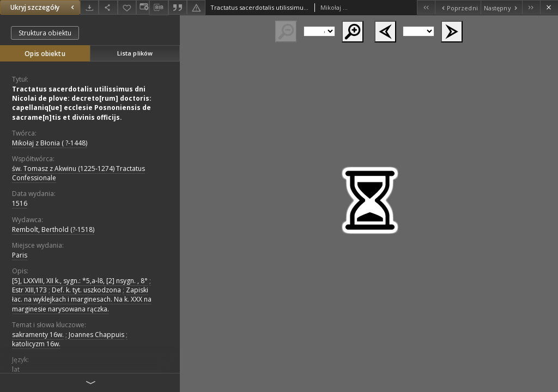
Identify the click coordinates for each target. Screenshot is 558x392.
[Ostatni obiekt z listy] (531, 7)
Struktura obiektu (45, 33)
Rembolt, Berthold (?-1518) (53, 229)
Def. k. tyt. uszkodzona (86, 290)
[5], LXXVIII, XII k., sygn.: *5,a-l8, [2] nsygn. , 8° (80, 281)
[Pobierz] (89, 7)
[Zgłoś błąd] (196, 7)
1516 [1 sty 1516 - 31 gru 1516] (20, 203)
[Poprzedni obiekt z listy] (457, 7)
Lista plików (135, 53)
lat (16, 369)
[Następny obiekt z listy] (501, 7)
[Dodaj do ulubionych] (127, 7)
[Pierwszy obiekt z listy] (426, 7)
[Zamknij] (549, 7)
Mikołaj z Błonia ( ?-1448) (50, 143)
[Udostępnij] (108, 7)
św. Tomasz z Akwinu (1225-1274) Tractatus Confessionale (78, 173)
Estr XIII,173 (29, 290)
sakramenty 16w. (38, 335)
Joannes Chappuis (96, 335)
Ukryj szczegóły (44, 7)
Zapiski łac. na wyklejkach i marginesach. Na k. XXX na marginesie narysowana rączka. (82, 299)
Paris (20, 255)
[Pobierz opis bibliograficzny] (159, 8)
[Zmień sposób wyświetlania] (143, 7)
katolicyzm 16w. (36, 344)
